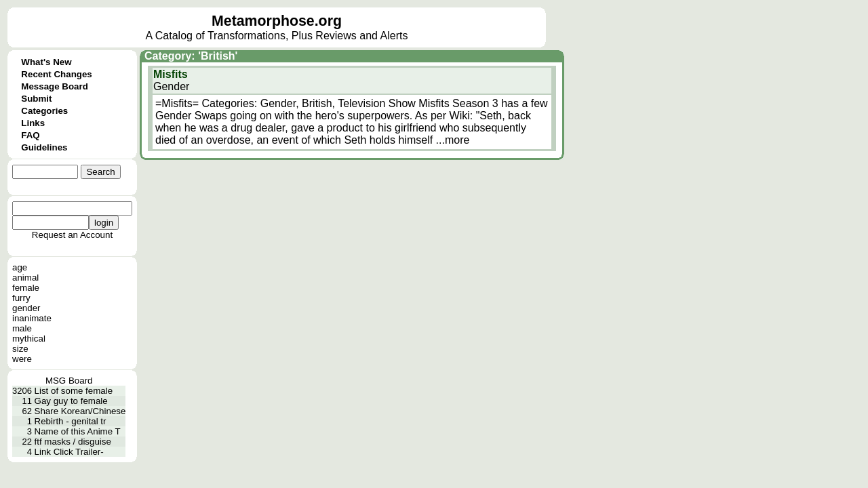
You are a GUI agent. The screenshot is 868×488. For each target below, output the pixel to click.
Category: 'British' (191, 56)
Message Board (55, 86)
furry (21, 298)
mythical (29, 339)
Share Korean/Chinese (80, 411)
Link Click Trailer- (69, 452)
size (20, 349)
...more (453, 140)
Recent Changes (56, 74)
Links (33, 123)
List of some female (74, 391)
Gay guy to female (71, 401)
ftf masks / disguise (73, 442)
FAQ (30, 135)
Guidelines (44, 147)
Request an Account (72, 235)
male (22, 328)
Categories (44, 111)
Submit (36, 99)
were (22, 359)
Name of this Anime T (78, 431)
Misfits (171, 74)
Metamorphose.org (277, 21)
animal (25, 278)
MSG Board (69, 381)
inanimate (32, 318)
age (20, 267)
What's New (46, 62)
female (26, 288)
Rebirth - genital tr (71, 421)
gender (26, 308)
